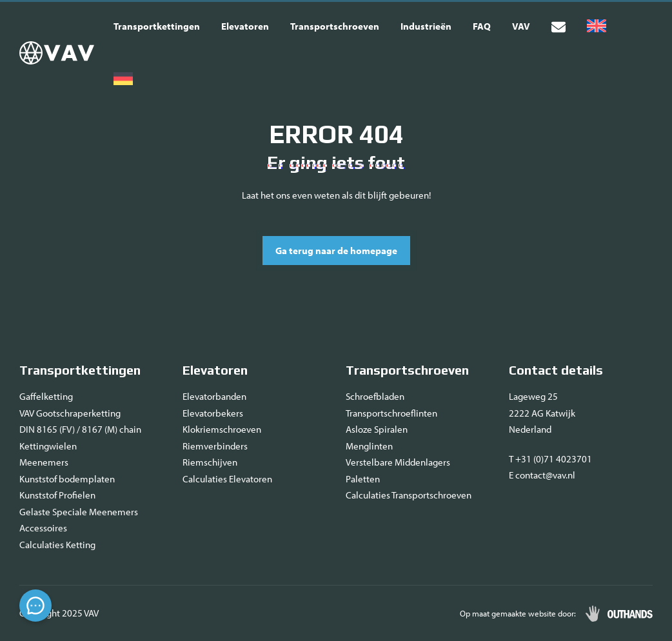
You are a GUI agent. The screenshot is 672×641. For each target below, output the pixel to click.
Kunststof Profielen (57, 495)
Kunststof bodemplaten (67, 479)
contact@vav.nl (545, 475)
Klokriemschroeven (222, 429)
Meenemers (44, 462)
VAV (521, 26)
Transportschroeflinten (391, 413)
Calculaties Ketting (57, 545)
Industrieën (426, 26)
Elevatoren (245, 26)
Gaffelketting (46, 396)
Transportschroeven (335, 26)
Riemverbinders (215, 446)
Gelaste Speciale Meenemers (79, 512)
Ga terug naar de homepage (336, 251)
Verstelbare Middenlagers (398, 462)
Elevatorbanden (214, 396)
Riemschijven (210, 462)
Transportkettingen (157, 26)
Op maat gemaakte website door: (518, 613)
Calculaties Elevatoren (227, 479)
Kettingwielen (48, 446)
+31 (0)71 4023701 (554, 459)
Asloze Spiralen (377, 429)
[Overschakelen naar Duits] (123, 79)
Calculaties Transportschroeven (409, 495)
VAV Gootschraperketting (70, 413)
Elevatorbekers (213, 413)
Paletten (363, 479)
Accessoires (43, 528)
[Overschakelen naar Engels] (597, 26)
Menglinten (369, 446)
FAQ (482, 26)
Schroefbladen (375, 396)
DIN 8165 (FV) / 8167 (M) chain (80, 429)
